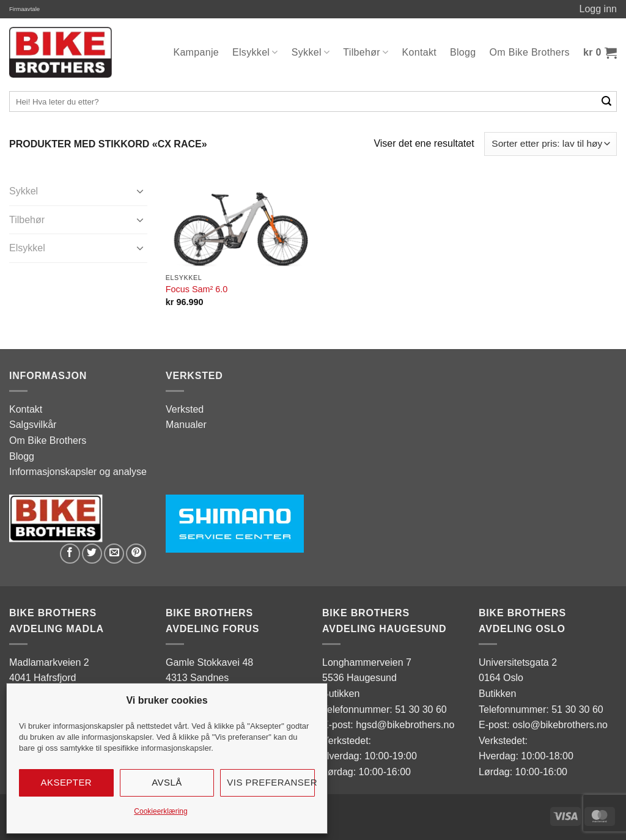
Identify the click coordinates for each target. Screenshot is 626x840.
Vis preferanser (271, 782)
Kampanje (196, 52)
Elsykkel (255, 52)
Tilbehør (366, 52)
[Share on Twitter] (92, 554)
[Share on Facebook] (70, 554)
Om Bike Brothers (530, 52)
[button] (600, 53)
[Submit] (607, 101)
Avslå (167, 782)
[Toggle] (140, 191)
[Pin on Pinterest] (136, 554)
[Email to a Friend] (114, 554)
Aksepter (67, 782)
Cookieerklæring (160, 811)
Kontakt (420, 52)
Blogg (463, 52)
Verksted (185, 409)
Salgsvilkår (33, 425)
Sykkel (311, 52)
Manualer (186, 425)
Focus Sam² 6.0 (197, 289)
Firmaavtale (24, 9)
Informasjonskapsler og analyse (78, 472)
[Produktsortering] (551, 144)
